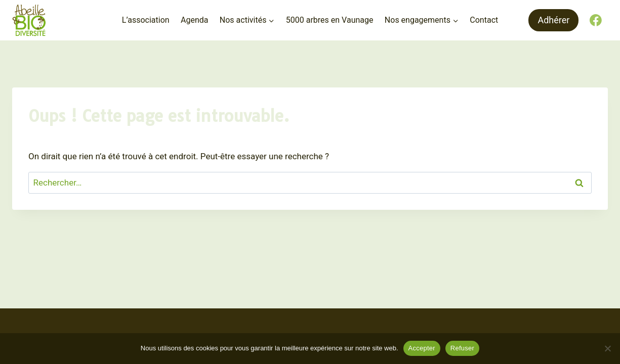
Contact (484, 20)
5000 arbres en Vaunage (330, 20)
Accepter (422, 348)
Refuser (462, 348)
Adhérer (553, 20)
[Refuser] (607, 348)
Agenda (194, 20)
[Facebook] (596, 20)
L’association (146, 20)
